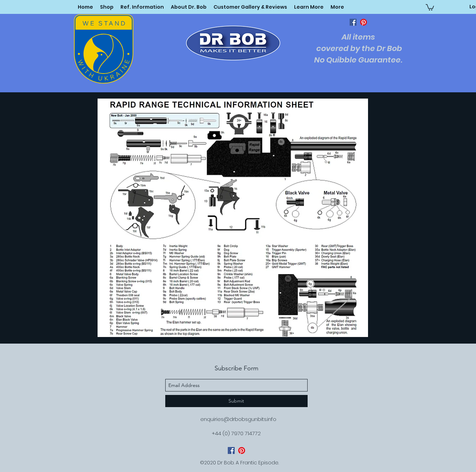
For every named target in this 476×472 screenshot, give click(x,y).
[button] (309, 7)
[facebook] (353, 22)
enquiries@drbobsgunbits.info (238, 419)
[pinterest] (364, 22)
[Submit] (236, 401)
